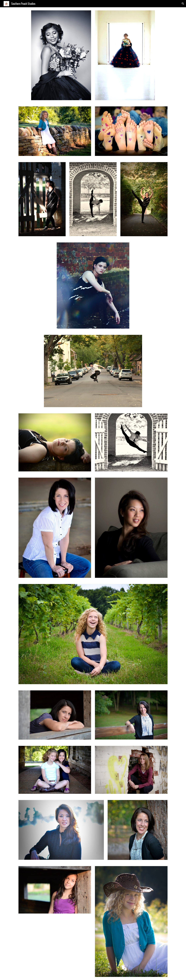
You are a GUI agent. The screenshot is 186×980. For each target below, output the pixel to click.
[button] (183, 4)
